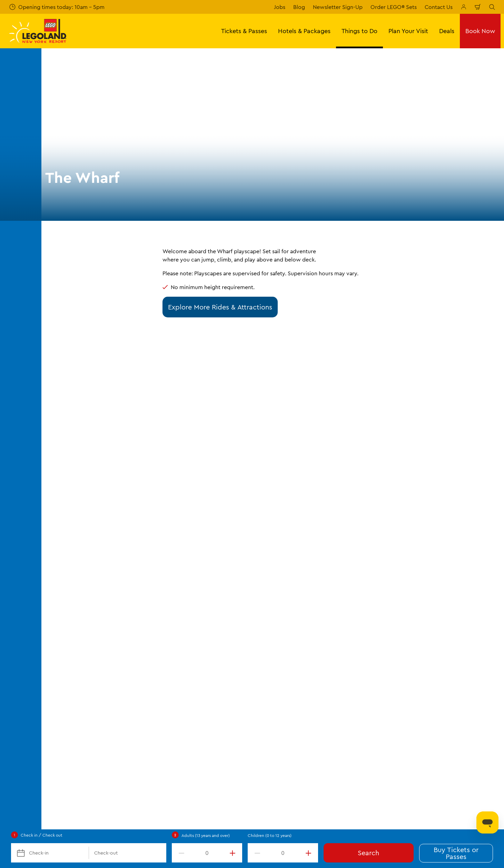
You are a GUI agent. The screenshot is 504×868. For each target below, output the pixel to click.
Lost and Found (298, 650)
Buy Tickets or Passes (456, 853)
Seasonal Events (185, 615)
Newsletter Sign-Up (338, 7)
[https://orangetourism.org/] (142, 754)
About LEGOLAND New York (314, 591)
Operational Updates (418, 615)
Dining (173, 639)
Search (368, 853)
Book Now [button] (480, 31)
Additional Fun (183, 627)
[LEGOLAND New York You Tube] (492, 792)
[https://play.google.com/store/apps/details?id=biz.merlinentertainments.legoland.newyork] (476, 743)
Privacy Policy (410, 603)
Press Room (293, 662)
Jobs (280, 7)
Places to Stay (182, 591)
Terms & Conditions (417, 591)
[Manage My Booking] (464, 7)
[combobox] (244, 499)
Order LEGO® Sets (394, 7)
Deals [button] (447, 31)
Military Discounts (73, 639)
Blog (299, 7)
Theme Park (118, 555)
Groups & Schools (73, 650)
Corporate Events (73, 662)
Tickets (60, 603)
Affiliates (289, 710)
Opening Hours (70, 591)
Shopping (177, 650)
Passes (59, 615)
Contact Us (439, 7)
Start (56, 555)
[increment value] (234, 853)
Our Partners (294, 674)
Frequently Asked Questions (86, 698)
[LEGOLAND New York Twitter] (474, 792)
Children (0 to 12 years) (270, 835)
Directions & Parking (76, 686)
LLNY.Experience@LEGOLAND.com (99, 821)
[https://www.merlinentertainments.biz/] (71, 754)
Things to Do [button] (359, 31)
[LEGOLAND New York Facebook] (440, 792)
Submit (189, 438)
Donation (290, 698)
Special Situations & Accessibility (320, 615)
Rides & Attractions (159, 555)
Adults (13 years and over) (206, 835)
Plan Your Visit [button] (408, 31)
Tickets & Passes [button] (244, 31)
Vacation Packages (74, 627)
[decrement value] (180, 853)
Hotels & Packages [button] (304, 31)
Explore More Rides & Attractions (220, 307)
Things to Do (83, 555)
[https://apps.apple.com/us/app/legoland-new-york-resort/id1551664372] (428, 743)
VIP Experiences (71, 674)
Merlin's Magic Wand (304, 686)
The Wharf (198, 555)
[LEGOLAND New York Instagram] (457, 792)
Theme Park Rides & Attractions (204, 603)
